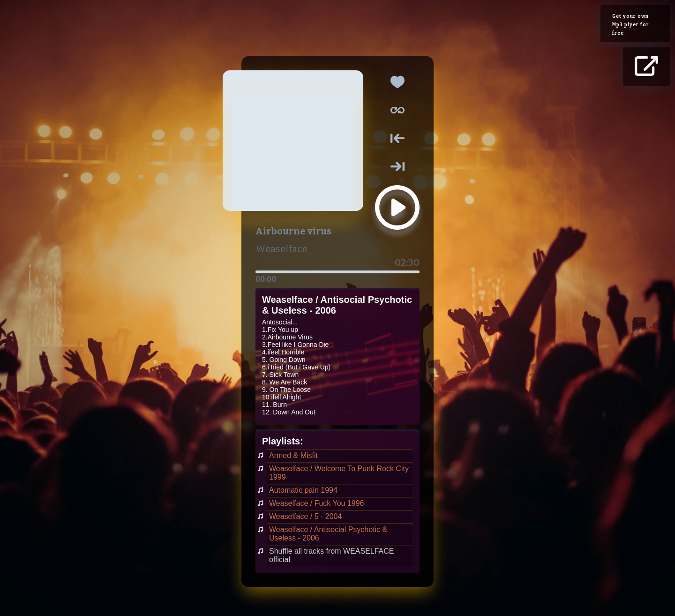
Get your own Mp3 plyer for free (631, 25)
